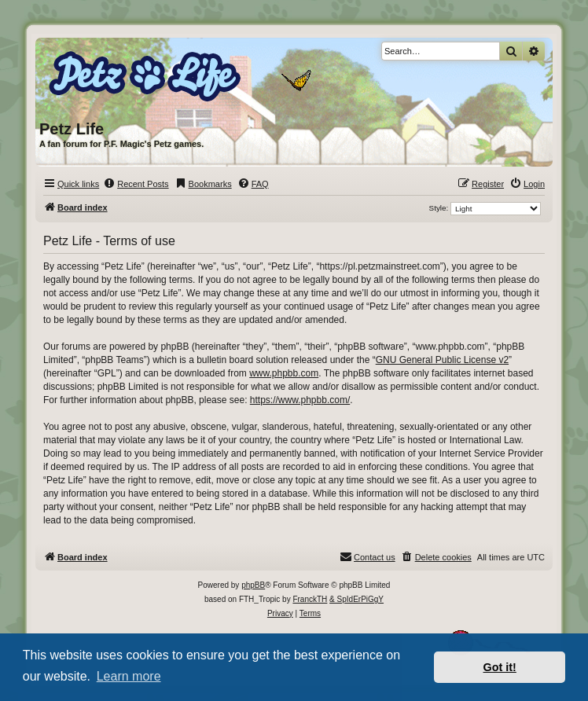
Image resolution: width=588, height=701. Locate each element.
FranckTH (310, 599)
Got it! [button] (500, 667)
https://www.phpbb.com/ (300, 400)
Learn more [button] (129, 676)
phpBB (253, 585)
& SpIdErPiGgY (356, 599)
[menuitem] (136, 184)
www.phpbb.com (284, 373)
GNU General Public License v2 (442, 360)
